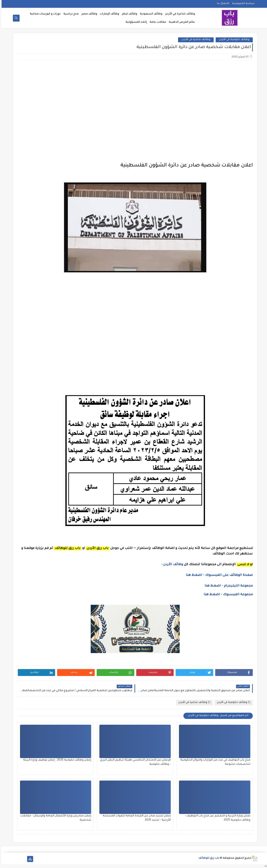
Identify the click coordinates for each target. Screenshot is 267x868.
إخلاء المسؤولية (135, 22)
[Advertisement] (133, 99)
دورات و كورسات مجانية (44, 14)
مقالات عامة (156, 22)
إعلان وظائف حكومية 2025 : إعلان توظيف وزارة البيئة (56, 760)
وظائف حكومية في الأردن (233, 40)
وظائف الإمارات (108, 14)
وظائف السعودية (150, 14)
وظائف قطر (128, 14)
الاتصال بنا (222, 4)
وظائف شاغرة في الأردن (178, 14)
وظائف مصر (88, 14)
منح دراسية (69, 14)
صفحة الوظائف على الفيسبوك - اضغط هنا (218, 575)
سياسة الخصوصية (242, 4)
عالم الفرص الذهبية (180, 22)
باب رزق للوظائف (207, 858)
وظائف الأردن (172, 565)
